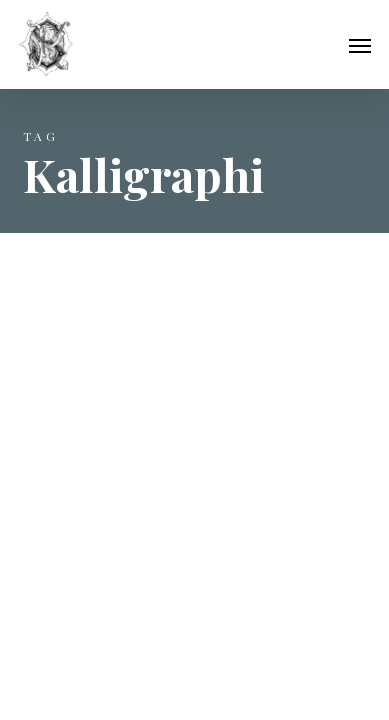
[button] (360, 45)
